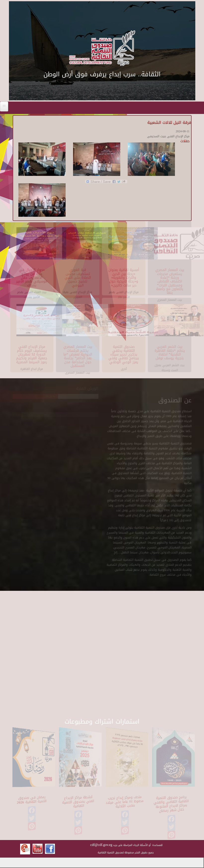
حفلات (185, 141)
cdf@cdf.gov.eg (101, 845)
